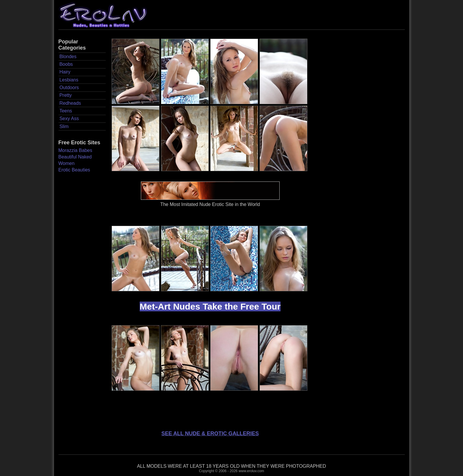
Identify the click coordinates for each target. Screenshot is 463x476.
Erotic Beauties (74, 170)
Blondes (68, 57)
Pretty (66, 95)
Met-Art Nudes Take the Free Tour (210, 306)
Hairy (65, 72)
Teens (66, 111)
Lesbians (69, 80)
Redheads (70, 103)
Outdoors (69, 87)
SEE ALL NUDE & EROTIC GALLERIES (210, 434)
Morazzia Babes (75, 150)
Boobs (66, 64)
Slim (64, 126)
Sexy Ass (69, 118)
